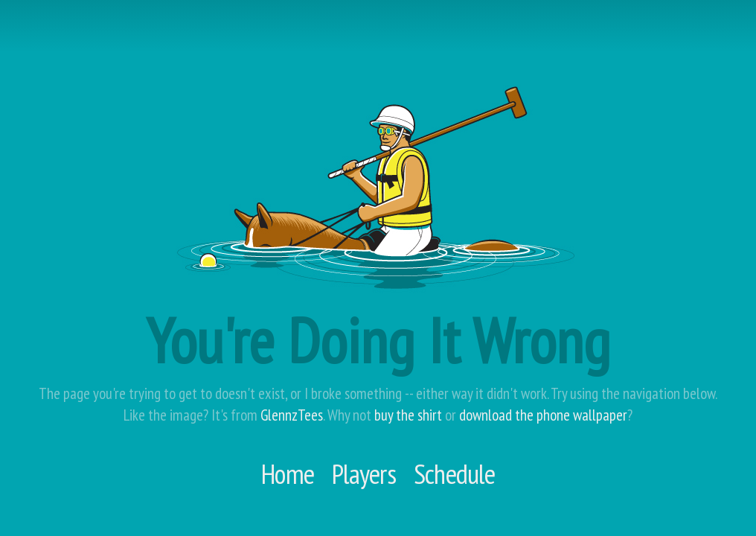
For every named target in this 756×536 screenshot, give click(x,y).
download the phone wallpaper (543, 415)
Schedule (454, 473)
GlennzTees (292, 415)
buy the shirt (408, 415)
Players (364, 473)
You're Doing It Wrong (378, 340)
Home (288, 473)
